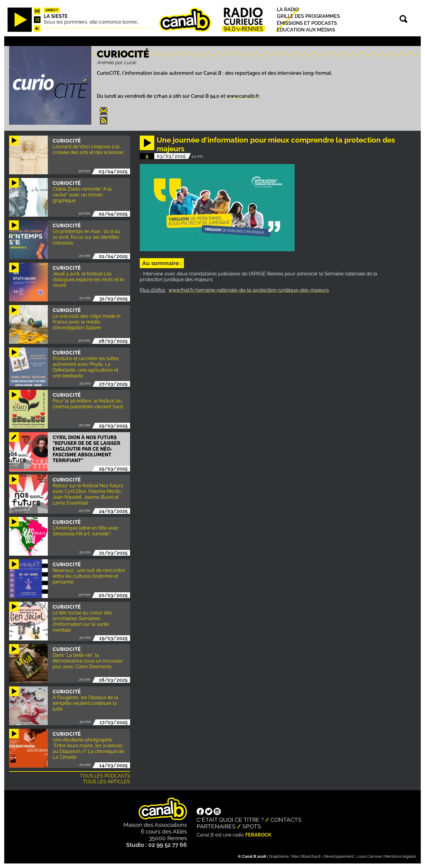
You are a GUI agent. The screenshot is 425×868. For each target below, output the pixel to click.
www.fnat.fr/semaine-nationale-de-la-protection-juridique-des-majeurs (249, 290)
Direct (52, 10)
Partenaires (216, 826)
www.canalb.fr (243, 96)
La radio (288, 10)
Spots (252, 826)
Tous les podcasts (105, 776)
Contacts (286, 820)
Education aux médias (306, 30)
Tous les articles (106, 782)
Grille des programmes (308, 16)
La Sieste (56, 16)
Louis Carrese (369, 856)
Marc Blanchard (306, 856)
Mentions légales (400, 856)
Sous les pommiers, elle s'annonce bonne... (92, 22)
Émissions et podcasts (307, 23)
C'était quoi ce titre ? (230, 820)
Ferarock (258, 835)
